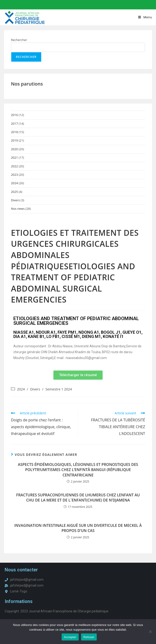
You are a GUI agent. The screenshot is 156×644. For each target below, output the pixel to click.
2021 (15, 158)
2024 (15, 183)
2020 (15, 149)
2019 (15, 141)
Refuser (89, 637)
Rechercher (19, 40)
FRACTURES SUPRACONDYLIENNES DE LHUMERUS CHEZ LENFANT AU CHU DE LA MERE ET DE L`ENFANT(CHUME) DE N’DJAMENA (78, 498)
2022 (15, 166)
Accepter (70, 637)
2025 (15, 192)
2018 (15, 132)
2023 (15, 175)
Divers (15, 200)
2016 (15, 115)
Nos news (18, 209)
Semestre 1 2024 (59, 389)
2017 (15, 124)
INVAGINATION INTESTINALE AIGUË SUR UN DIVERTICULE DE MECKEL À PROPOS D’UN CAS (78, 528)
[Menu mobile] (145, 17)
